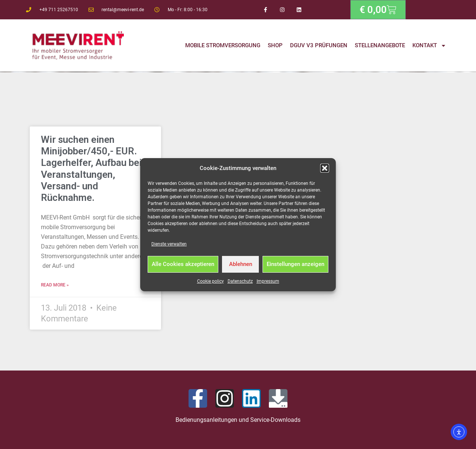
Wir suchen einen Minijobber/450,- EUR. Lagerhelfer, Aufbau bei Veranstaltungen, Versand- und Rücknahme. (91, 169)
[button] (325, 168)
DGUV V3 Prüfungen (319, 45)
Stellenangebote (380, 45)
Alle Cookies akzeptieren (183, 264)
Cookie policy (210, 281)
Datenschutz (240, 281)
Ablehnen (241, 264)
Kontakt (429, 46)
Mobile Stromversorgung (223, 45)
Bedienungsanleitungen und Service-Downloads (238, 420)
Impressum (268, 281)
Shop (275, 45)
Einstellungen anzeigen (295, 264)
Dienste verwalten (169, 244)
